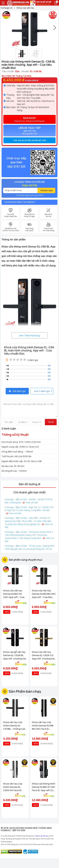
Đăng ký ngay (47, 190)
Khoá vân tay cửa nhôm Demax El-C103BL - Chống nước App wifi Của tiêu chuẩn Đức (15, 726)
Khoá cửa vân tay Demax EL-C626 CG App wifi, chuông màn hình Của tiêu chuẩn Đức (44, 655)
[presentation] (55, 29)
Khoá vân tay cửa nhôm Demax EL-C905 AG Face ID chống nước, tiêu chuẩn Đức (13, 787)
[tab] (29, 140)
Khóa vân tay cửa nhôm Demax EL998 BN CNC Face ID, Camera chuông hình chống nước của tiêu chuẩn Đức (43, 726)
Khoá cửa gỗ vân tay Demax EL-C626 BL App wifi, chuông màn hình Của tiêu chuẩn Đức (15, 655)
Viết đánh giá (17, 391)
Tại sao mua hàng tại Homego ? (20, 202)
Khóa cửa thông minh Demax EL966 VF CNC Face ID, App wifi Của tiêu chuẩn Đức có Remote (44, 787)
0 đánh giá (33, 360)
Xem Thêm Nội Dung (29, 335)
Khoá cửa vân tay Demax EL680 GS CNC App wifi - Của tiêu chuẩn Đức (14, 594)
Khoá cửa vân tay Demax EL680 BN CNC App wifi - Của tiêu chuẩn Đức (44, 594)
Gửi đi (51, 422)
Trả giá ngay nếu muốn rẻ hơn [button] (29, 140)
